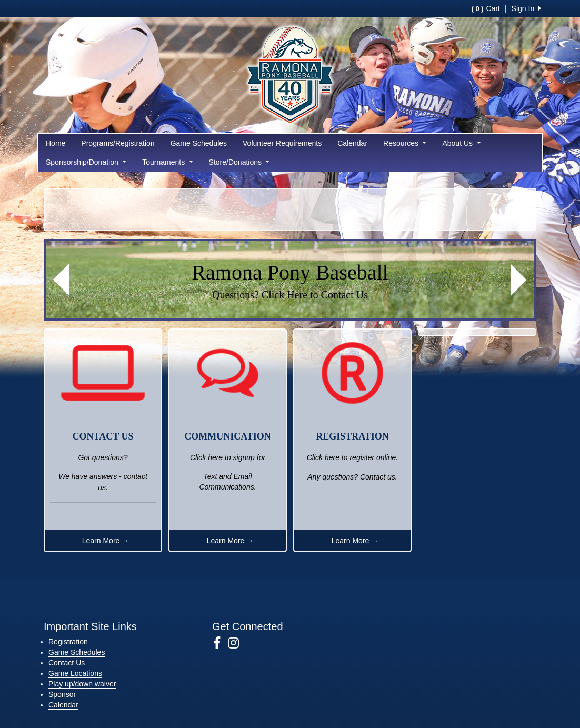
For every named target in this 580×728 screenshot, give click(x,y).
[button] (61, 280)
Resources (405, 143)
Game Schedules (199, 143)
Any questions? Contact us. (352, 477)
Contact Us (67, 663)
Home (56, 143)
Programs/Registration (118, 143)
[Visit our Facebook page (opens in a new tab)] (221, 643)
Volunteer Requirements (282, 143)
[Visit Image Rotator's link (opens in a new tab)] (290, 280)
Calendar (352, 143)
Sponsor (62, 694)
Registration (68, 642)
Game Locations (75, 673)
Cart (485, 8)
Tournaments (167, 162)
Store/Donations (239, 162)
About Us (461, 143)
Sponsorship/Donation (86, 162)
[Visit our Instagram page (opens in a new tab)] (237, 643)
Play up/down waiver (82, 684)
